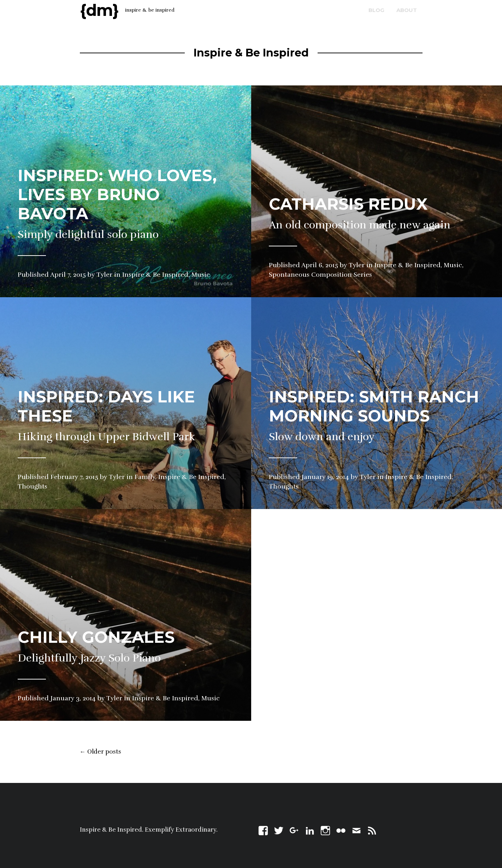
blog (376, 10)
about (407, 10)
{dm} (99, 10)
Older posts (101, 752)
